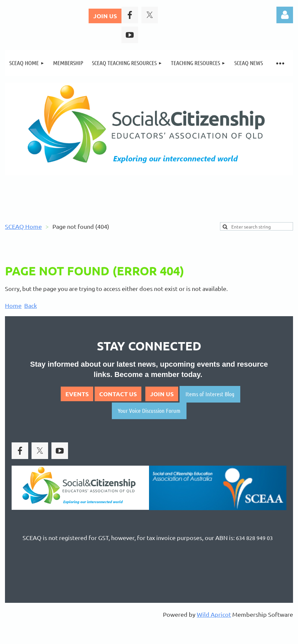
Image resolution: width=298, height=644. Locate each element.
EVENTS (77, 394)
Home (13, 305)
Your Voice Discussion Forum (149, 411)
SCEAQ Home (23, 226)
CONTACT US (118, 394)
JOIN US (105, 16)
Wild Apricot (214, 614)
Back (31, 305)
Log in (285, 15)
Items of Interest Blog (210, 394)
